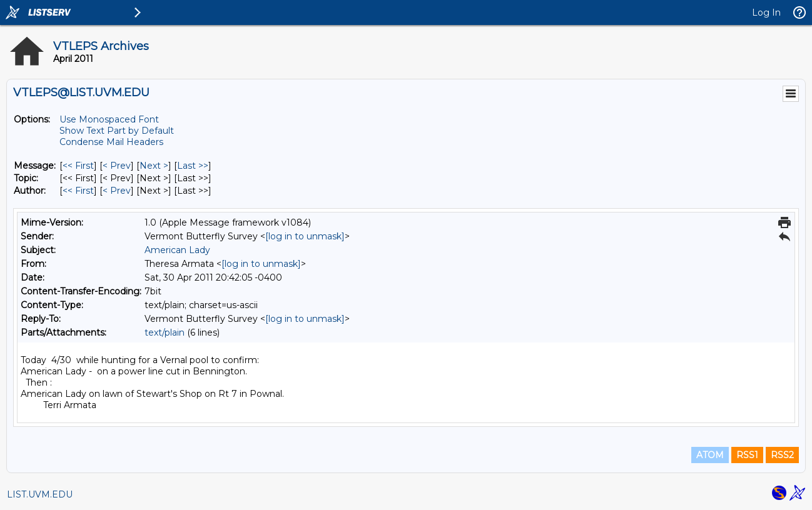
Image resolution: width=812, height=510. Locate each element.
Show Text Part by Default (117, 131)
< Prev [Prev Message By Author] (117, 191)
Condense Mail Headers (111, 142)
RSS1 (747, 455)
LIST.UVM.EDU (40, 494)
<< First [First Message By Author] (78, 191)
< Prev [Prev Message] (117, 166)
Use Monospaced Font (109, 119)
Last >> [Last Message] (193, 166)
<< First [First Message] (78, 166)
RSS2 (782, 455)
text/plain (165, 332)
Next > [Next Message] (154, 166)
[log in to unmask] (305, 236)
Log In (766, 12)
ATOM (710, 455)
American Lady (177, 250)
